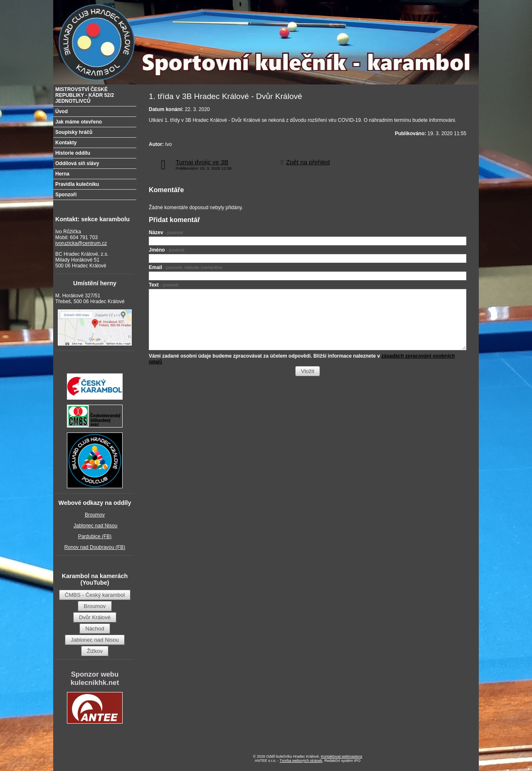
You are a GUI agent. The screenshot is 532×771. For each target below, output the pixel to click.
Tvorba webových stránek (301, 761)
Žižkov (95, 651)
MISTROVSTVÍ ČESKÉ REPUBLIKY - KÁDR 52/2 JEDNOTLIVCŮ (85, 95)
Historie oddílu (73, 153)
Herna (62, 174)
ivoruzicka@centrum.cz (81, 243)
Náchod (95, 629)
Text (164, 285)
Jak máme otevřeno (79, 122)
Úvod (62, 111)
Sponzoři (66, 195)
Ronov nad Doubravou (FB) (95, 547)
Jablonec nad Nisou (95, 526)
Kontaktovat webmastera (341, 756)
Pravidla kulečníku (77, 184)
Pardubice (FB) (95, 536)
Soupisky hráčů (74, 132)
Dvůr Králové (95, 617)
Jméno (167, 250)
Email (186, 267)
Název (166, 232)
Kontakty (66, 143)
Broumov (95, 515)
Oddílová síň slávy (77, 163)
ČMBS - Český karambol (95, 595)
